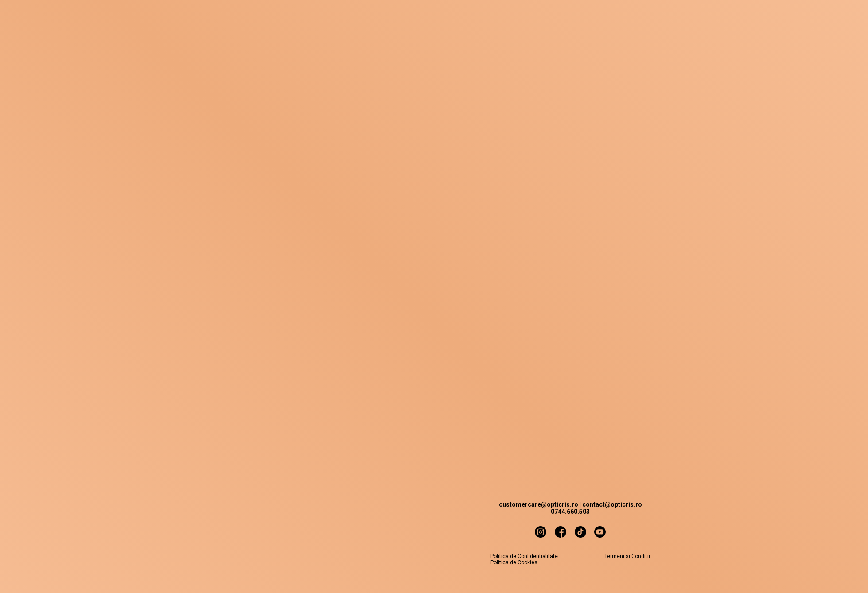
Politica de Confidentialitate (524, 556)
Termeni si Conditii (627, 556)
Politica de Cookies (514, 562)
